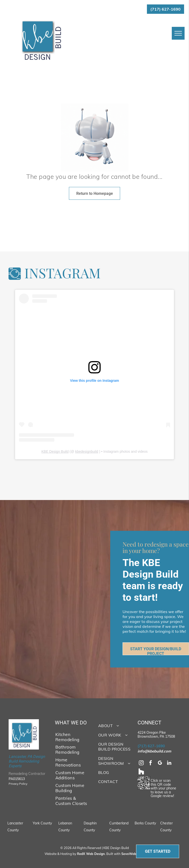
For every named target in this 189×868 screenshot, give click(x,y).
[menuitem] (71, 737)
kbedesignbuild (87, 451)
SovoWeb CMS (133, 854)
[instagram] (141, 763)
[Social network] (141, 772)
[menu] (178, 33)
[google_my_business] (160, 763)
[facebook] (151, 763)
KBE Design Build (55, 451)
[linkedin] (169, 763)
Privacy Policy (18, 784)
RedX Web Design (91, 854)
